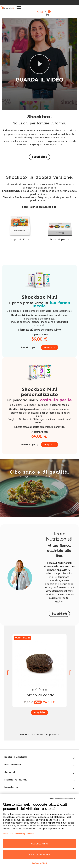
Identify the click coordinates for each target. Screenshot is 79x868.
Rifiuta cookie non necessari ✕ (62, 799)
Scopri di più (39, 157)
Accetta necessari (39, 855)
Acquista (50, 347)
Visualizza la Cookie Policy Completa (19, 834)
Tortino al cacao (40, 695)
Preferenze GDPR (39, 864)
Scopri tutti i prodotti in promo (39, 735)
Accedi (40, 12)
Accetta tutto (40, 844)
